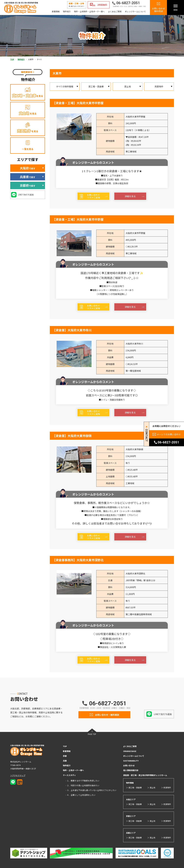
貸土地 (128, 86)
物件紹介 (67, 11)
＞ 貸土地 (151, 788)
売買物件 (159, 86)
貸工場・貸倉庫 (96, 86)
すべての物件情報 (65, 86)
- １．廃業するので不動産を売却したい (82, 781)
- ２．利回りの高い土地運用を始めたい (82, 785)
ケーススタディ (69, 775)
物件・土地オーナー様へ (73, 770)
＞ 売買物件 (166, 788)
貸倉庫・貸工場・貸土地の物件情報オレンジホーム (145, 775)
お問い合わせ (129, 765)
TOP (65, 746)
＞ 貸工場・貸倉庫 (134, 788)
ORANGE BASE (130, 751)
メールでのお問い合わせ (169, 434)
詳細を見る (130, 196)
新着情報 (56, 11)
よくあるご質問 (115, 11)
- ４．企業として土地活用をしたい (81, 795)
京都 (65, 756)
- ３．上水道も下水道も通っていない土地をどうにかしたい (91, 790)
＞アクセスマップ (18, 775)
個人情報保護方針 (131, 770)
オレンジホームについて (135, 11)
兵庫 (65, 761)
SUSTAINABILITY (131, 761)
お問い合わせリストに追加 (93, 196)
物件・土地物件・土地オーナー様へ (89, 11)
